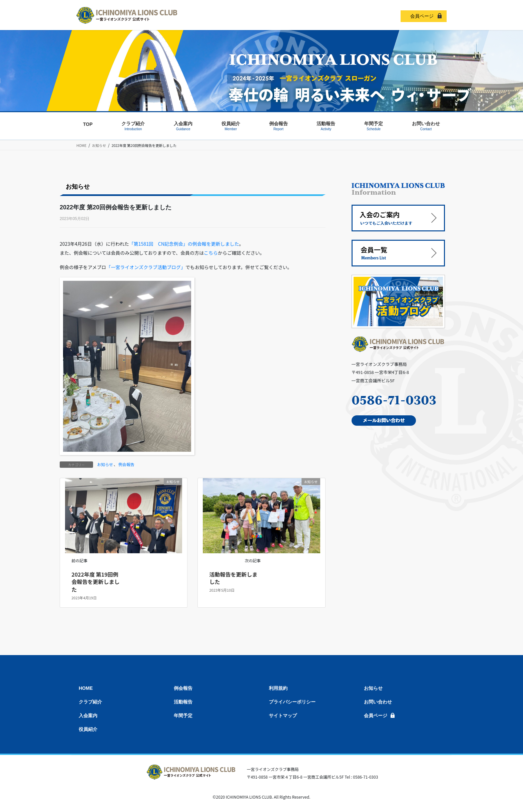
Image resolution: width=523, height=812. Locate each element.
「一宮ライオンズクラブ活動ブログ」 (146, 267)
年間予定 (183, 716)
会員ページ (422, 16)
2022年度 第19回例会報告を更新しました (95, 582)
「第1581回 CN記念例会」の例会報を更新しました (184, 244)
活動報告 (183, 702)
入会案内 (88, 716)
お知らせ (105, 464)
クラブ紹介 (90, 702)
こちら (211, 253)
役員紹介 (88, 729)
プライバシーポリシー (292, 702)
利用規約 (278, 688)
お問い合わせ (378, 702)
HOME (86, 688)
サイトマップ (283, 716)
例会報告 (126, 464)
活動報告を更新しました (233, 578)
